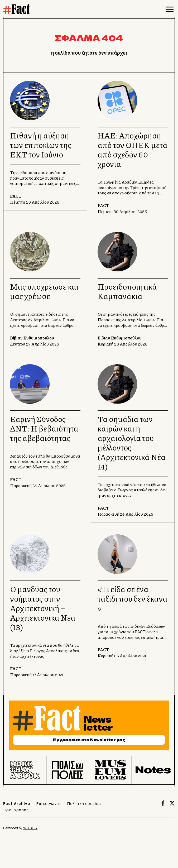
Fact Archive (17, 804)
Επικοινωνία (49, 804)
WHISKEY (30, 828)
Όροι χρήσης (16, 810)
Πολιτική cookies (84, 804)
